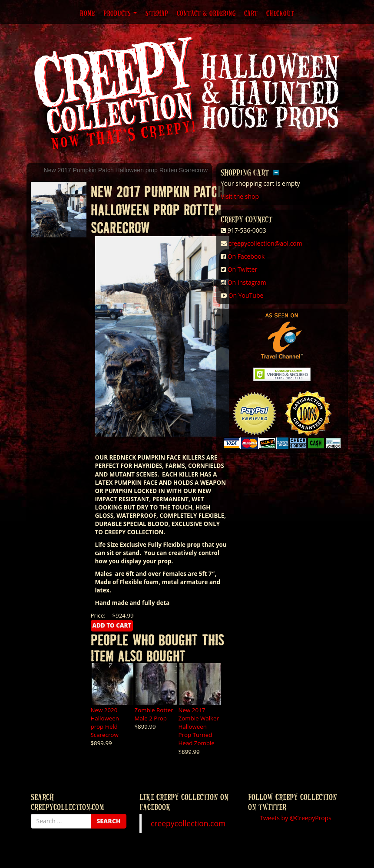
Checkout (280, 13)
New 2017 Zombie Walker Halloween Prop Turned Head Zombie (199, 727)
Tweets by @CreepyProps (296, 818)
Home (87, 13)
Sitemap (157, 13)
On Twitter (243, 269)
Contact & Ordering (206, 13)
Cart (251, 13)
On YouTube (246, 295)
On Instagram (247, 282)
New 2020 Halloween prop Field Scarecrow (105, 722)
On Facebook (246, 256)
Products (120, 13)
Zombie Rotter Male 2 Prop (154, 714)
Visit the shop (240, 196)
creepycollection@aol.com (265, 243)
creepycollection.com (188, 823)
